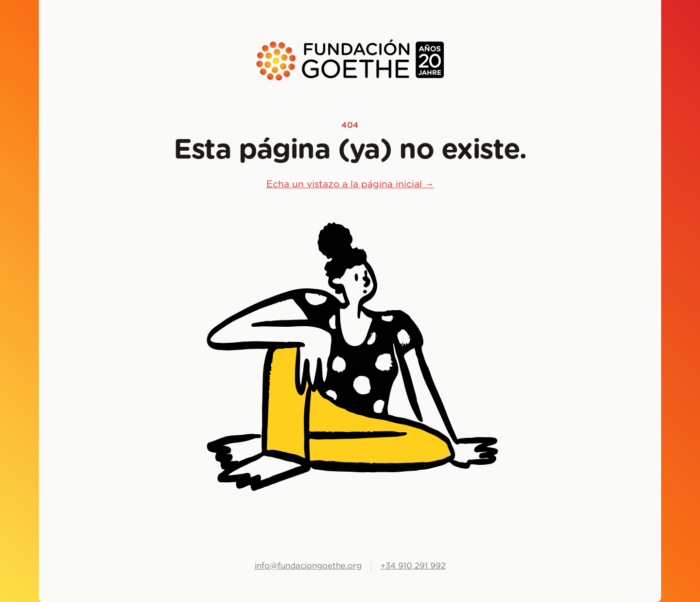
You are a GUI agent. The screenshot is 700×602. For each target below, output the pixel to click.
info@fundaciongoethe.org (308, 566)
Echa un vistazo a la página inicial (350, 185)
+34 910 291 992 (413, 566)
